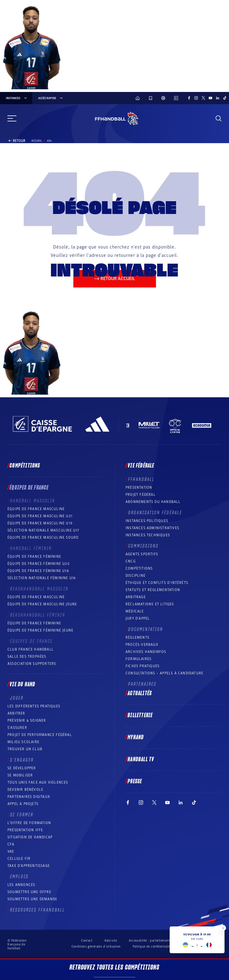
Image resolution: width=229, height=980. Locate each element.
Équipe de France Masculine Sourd (43, 537)
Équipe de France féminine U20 (39, 564)
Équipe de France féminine (34, 557)
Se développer (22, 768)
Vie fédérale (141, 466)
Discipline (136, 576)
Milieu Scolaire (23, 742)
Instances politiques (147, 521)
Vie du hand (22, 684)
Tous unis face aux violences (38, 782)
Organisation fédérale (155, 513)
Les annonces (21, 885)
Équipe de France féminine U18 (38, 571)
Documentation (146, 629)
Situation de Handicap (30, 837)
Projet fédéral (141, 495)
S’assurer (17, 728)
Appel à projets (23, 804)
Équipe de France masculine (36, 509)
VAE (11, 851)
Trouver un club (25, 749)
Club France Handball (31, 649)
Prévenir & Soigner (27, 720)
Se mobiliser (20, 775)
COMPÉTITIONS (139, 568)
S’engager (22, 760)
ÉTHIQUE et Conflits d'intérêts (157, 583)
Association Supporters (32, 664)
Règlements (137, 637)
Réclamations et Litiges (150, 604)
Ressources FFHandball (38, 910)
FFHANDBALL (141, 479)
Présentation (139, 487)
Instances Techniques (148, 535)
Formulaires (139, 659)
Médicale (135, 611)
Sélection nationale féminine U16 (42, 578)
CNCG (131, 561)
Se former (22, 815)
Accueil (37, 141)
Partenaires (142, 684)
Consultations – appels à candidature (164, 673)
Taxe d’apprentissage (29, 866)
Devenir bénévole (25, 790)
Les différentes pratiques (34, 706)
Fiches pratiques (143, 666)
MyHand (136, 737)
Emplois (19, 877)
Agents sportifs (142, 554)
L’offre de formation (29, 823)
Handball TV (141, 759)
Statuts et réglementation (153, 590)
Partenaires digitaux (29, 797)
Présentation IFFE (25, 830)
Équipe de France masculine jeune (42, 604)
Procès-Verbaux (142, 645)
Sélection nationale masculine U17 (44, 530)
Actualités (140, 693)
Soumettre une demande (32, 899)
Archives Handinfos (146, 652)
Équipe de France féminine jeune (40, 630)
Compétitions (25, 466)
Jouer (17, 698)
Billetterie (140, 715)
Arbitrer (16, 713)
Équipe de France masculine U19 (40, 523)
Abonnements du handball (153, 502)
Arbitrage (136, 597)
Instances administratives (152, 528)
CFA (11, 844)
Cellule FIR (19, 859)
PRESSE (135, 782)
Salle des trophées (27, 657)
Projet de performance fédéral (40, 735)
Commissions (143, 546)
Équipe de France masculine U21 (40, 516)
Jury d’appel (138, 618)
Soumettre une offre (29, 892)
